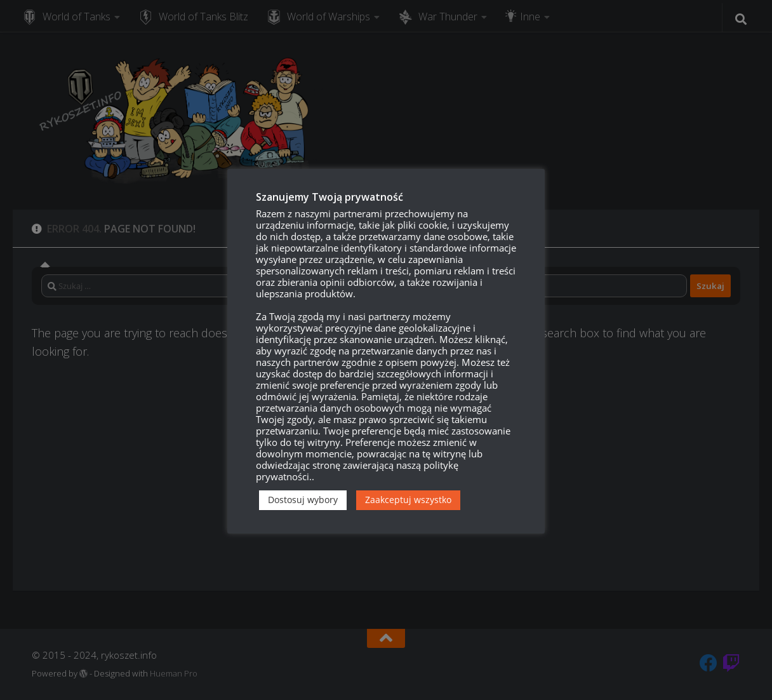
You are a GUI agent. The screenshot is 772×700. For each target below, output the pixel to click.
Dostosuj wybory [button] (303, 500)
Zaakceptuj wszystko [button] (408, 500)
